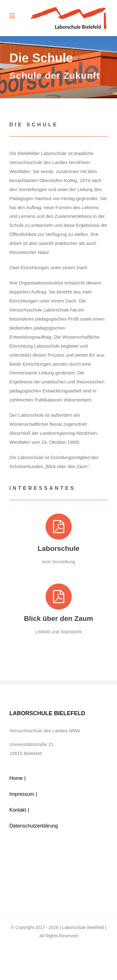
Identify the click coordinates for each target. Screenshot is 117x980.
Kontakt (18, 810)
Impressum (22, 794)
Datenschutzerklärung (34, 826)
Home (16, 778)
